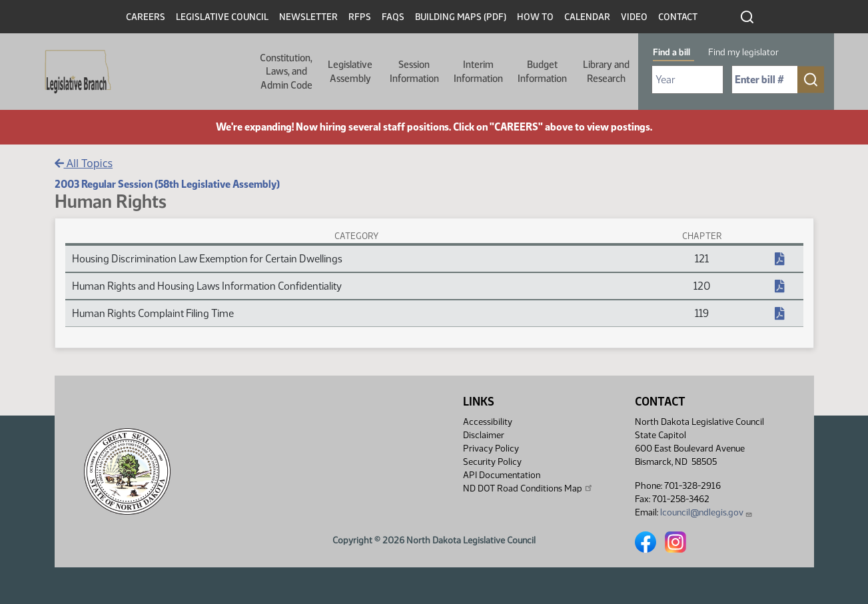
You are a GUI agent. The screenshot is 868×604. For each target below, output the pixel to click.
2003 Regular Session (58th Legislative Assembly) (167, 184)
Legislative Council (222, 17)
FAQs (393, 17)
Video (634, 17)
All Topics (84, 163)
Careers (146, 17)
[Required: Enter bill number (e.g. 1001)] (765, 80)
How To (535, 17)
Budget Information (542, 71)
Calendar (587, 17)
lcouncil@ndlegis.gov (706, 512)
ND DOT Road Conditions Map (528, 488)
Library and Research (606, 71)
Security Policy (492, 462)
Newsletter (308, 17)
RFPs (360, 17)
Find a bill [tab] (671, 52)
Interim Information (478, 71)
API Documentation (502, 475)
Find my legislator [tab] (743, 52)
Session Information (414, 71)
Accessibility (488, 422)
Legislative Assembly (350, 71)
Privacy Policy (491, 449)
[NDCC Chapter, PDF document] (779, 259)
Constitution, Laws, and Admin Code (286, 72)
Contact (678, 17)
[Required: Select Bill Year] (687, 80)
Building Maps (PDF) (461, 17)
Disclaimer (484, 435)
